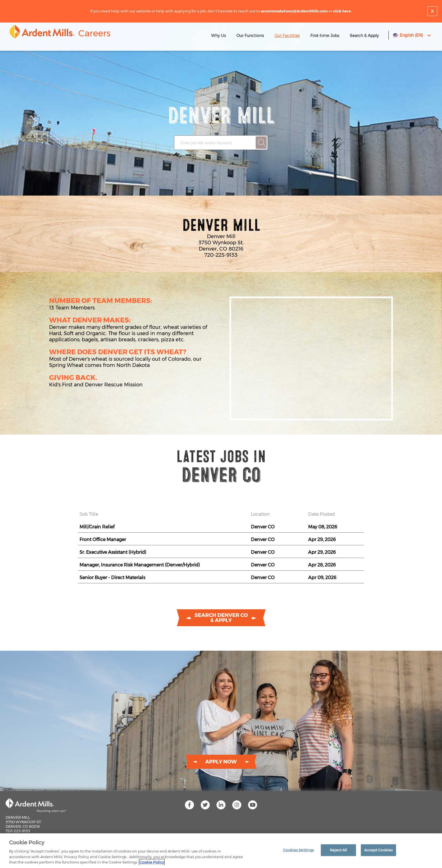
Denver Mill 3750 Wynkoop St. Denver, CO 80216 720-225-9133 (24, 824)
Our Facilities (287, 36)
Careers (94, 33)
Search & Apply (364, 36)
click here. (342, 11)
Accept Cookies (378, 850)
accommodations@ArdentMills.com (294, 11)
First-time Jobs (325, 36)
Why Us (218, 36)
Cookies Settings (298, 850)
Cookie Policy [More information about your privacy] (152, 862)
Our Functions (250, 36)
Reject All (338, 850)
